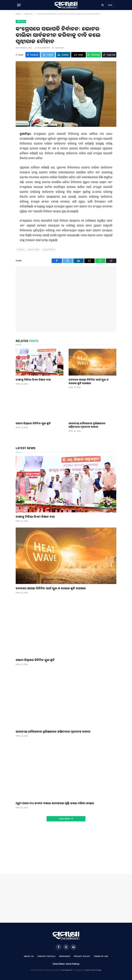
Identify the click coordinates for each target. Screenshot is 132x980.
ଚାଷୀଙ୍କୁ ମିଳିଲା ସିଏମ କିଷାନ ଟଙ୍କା (33, 380)
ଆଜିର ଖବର (21, 21)
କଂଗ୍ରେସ (21, 250)
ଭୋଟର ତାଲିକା (34, 250)
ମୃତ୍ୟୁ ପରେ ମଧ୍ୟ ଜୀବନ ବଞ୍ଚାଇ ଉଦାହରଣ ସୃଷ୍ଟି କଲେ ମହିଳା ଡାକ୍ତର (55, 803)
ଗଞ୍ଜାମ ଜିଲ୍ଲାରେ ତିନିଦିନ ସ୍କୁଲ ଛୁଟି (33, 423)
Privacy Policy (82, 956)
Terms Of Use (101, 956)
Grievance (65, 956)
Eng (110, 5)
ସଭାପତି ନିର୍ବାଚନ (49, 250)
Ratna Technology (93, 970)
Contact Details (46, 956)
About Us (29, 956)
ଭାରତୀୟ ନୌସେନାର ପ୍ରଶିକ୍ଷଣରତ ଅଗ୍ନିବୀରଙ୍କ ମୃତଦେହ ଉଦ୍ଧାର (87, 425)
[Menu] (19, 5)
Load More (66, 819)
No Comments (42, 48)
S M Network (67, 970)
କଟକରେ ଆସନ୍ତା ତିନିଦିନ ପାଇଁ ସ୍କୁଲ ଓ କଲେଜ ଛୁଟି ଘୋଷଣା (89, 381)
